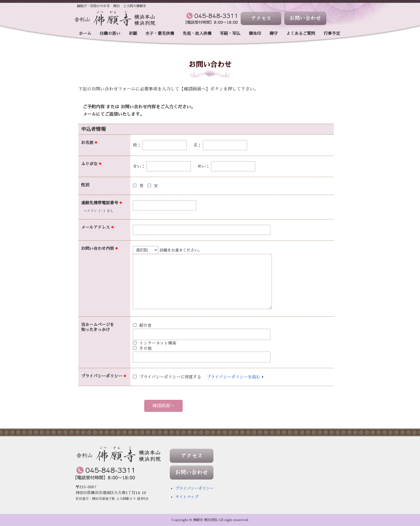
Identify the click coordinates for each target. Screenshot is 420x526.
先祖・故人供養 (197, 33)
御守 (274, 33)
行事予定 (332, 33)
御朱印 (255, 33)
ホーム (85, 33)
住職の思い (110, 33)
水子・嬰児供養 (160, 33)
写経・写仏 (230, 33)
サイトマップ (187, 497)
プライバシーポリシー (194, 488)
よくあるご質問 (301, 33)
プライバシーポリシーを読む (236, 377)
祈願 (133, 33)
